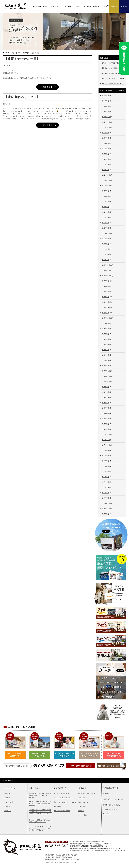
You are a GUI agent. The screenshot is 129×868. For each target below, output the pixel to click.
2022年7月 (105, 202)
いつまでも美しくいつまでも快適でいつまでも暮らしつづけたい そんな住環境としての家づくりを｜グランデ (40, 813)
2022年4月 (105, 217)
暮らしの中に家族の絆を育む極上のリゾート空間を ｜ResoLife (40, 821)
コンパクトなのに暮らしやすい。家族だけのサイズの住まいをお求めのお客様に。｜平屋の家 (40, 828)
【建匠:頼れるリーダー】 (22, 97)
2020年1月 (105, 313)
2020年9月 (105, 281)
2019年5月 (105, 345)
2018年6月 (105, 403)
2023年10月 (106, 127)
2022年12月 (106, 175)
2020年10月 (106, 276)
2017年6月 (105, 466)
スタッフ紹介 (83, 806)
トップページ (10, 788)
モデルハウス (77, 6)
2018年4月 (105, 413)
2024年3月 (105, 101)
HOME (7, 53)
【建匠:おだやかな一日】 (22, 59)
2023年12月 (106, 117)
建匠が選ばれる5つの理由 (62, 811)
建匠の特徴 (37, 6)
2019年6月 (105, 339)
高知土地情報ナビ (111, 788)
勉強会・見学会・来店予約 (111, 805)
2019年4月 (105, 350)
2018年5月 (105, 408)
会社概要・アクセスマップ (87, 793)
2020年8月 (105, 286)
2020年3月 (105, 302)
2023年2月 (105, 164)
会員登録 (106, 793)
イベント (46, 6)
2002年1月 (105, 514)
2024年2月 (105, 106)
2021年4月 (105, 260)
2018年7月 (105, 397)
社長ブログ (82, 798)
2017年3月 (105, 482)
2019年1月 (105, 366)
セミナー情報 (9, 802)
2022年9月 (105, 191)
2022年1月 (105, 228)
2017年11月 (106, 440)
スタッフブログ (17, 53)
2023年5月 (105, 154)
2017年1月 (105, 493)
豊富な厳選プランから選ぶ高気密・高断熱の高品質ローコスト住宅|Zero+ (40, 795)
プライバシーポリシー (110, 809)
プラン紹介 (87, 6)
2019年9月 (105, 323)
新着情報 (7, 793)
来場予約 (124, 6)
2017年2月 (105, 487)
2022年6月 (105, 207)
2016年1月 (105, 498)
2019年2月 (105, 360)
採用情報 (81, 811)
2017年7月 (105, 461)
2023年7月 (105, 143)
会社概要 (96, 6)
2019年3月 (105, 355)
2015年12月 (106, 503)
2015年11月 (106, 509)
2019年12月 (106, 318)
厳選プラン (8, 811)
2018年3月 (105, 419)
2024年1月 (105, 112)
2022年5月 (105, 212)
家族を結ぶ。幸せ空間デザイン (63, 798)
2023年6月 (105, 149)
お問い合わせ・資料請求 (113, 799)
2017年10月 (106, 445)
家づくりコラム (83, 802)
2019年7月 (105, 334)
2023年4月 (105, 159)
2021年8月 (105, 244)
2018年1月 (105, 429)
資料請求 (114, 6)
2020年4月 (105, 297)
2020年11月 (106, 270)
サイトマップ (107, 814)
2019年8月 (105, 329)
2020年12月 (106, 265)
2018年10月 (106, 382)
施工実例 (68, 6)
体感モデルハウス (59, 806)
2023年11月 (106, 122)
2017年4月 (105, 477)
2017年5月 (105, 472)
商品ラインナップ (57, 6)
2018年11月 (106, 376)
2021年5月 (105, 255)
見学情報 (7, 798)
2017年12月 (106, 435)
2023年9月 (105, 133)
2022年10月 (106, 186)
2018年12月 (106, 371)
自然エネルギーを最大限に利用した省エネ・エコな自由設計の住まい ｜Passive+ (40, 804)
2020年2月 (105, 307)
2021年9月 (105, 239)
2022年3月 (105, 223)
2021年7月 (105, 249)
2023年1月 (105, 170)
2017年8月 (105, 456)
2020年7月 (105, 292)
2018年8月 (105, 392)
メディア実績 (83, 815)
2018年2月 (105, 424)
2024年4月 (105, 96)
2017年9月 (105, 450)
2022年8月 (105, 196)
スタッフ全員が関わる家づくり (63, 793)
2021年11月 (106, 233)
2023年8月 (105, 138)
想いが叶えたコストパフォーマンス (65, 802)
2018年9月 (105, 387)
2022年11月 (106, 180)
